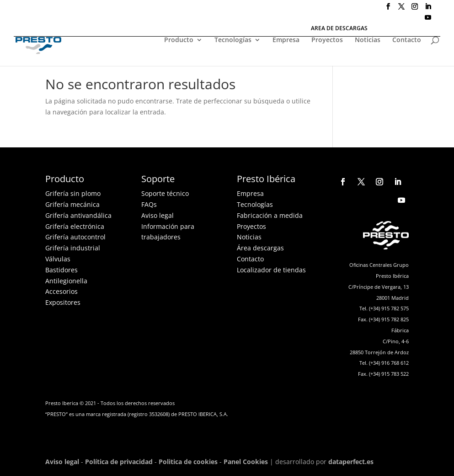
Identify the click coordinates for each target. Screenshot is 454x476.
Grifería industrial (73, 248)
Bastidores (61, 270)
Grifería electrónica (75, 226)
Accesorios (61, 291)
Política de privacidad (119, 462)
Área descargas (260, 248)
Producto (179, 40)
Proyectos (327, 40)
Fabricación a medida (270, 215)
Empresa (286, 40)
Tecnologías (233, 40)
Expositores (63, 302)
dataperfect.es (351, 462)
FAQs (149, 204)
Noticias (368, 40)
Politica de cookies (188, 462)
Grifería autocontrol (75, 237)
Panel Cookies (246, 462)
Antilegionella (66, 281)
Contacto (407, 40)
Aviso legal (158, 215)
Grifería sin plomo (73, 193)
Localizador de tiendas (271, 270)
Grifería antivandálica (78, 215)
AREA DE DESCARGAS (339, 29)
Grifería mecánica (72, 204)
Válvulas (58, 259)
